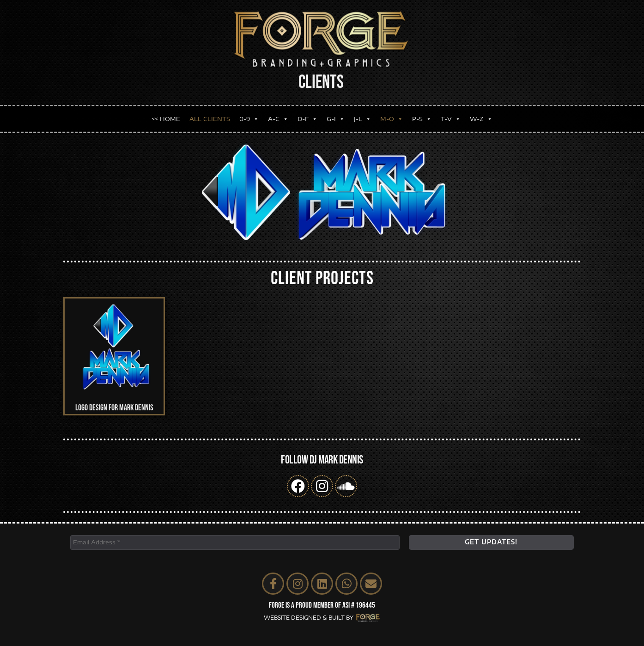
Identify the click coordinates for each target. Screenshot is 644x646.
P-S (422, 117)
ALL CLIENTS (210, 116)
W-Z (481, 117)
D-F (307, 117)
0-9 (249, 117)
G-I (336, 117)
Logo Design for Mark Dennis (114, 408)
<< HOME (166, 116)
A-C (278, 117)
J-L (362, 117)
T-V (451, 117)
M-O (392, 117)
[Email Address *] (235, 542)
